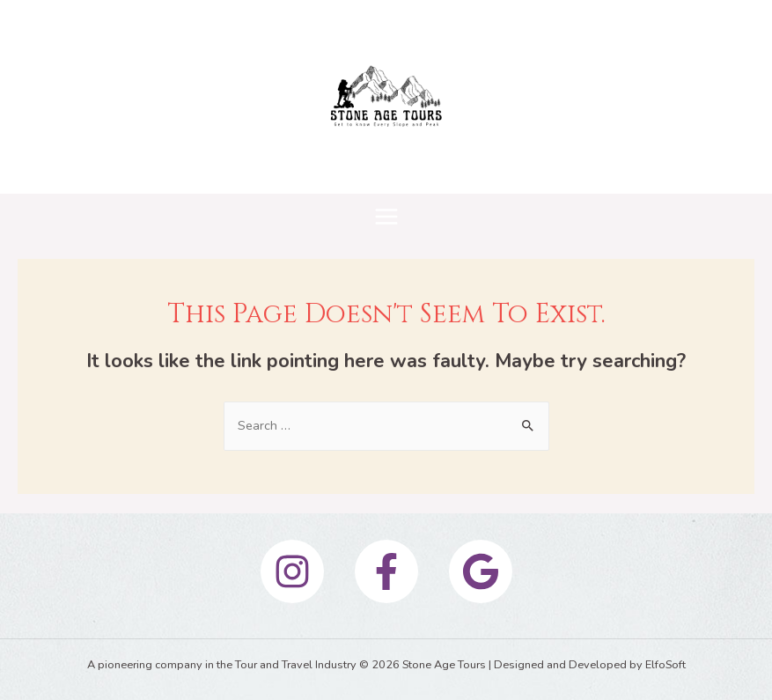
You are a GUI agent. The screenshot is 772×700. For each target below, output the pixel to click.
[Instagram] (292, 571)
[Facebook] (386, 571)
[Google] (481, 571)
